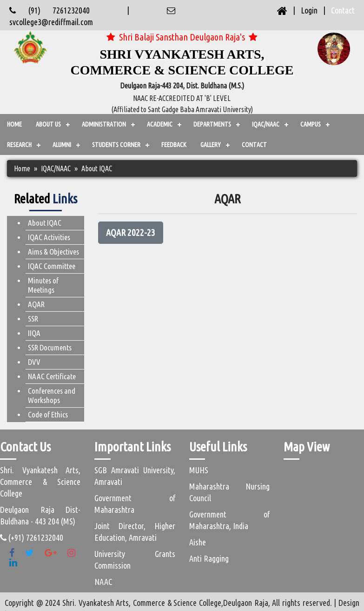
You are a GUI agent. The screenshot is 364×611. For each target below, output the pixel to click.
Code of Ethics (48, 414)
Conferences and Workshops (52, 395)
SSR (33, 319)
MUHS (199, 470)
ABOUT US (48, 124)
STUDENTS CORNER (116, 145)
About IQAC (45, 223)
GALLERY (211, 145)
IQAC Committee (52, 266)
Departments (212, 124)
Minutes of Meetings (43, 285)
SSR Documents (50, 347)
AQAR (36, 304)
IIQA (34, 333)
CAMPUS (311, 124)
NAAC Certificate (52, 376)
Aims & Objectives (53, 252)
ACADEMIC (160, 124)
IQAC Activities (49, 237)
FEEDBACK (174, 145)
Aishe (198, 542)
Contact (343, 10)
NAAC (103, 582)
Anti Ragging (209, 558)
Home (14, 124)
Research (19, 145)
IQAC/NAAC (266, 124)
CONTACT (254, 145)
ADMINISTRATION (104, 124)
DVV (34, 362)
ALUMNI (62, 145)
